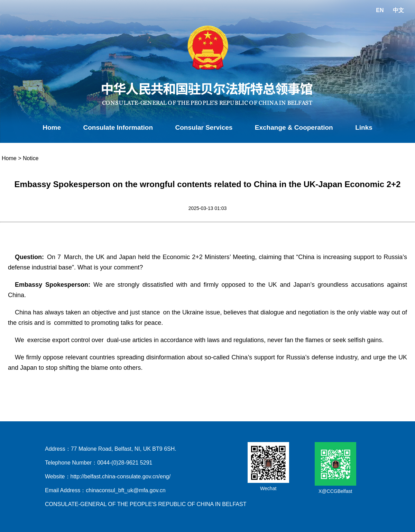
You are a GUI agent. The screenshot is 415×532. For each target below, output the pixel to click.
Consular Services (204, 127)
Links (364, 127)
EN (380, 10)
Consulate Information (118, 127)
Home (52, 127)
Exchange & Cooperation (294, 127)
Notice (31, 158)
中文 (398, 10)
